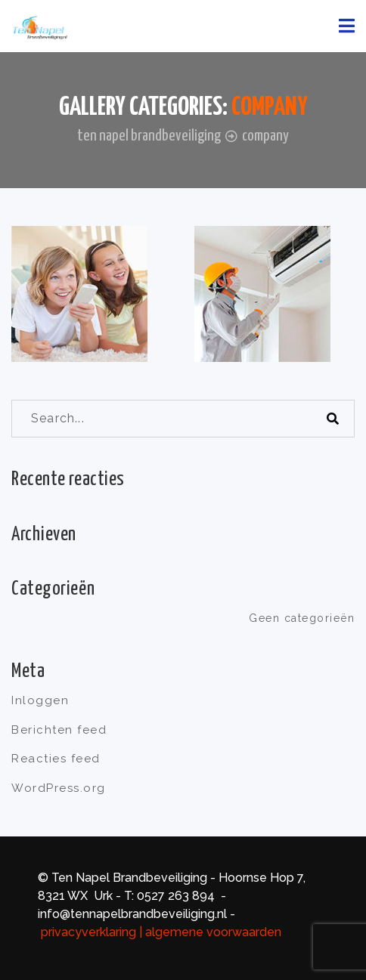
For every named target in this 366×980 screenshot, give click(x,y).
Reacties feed (56, 759)
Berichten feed (59, 730)
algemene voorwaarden (215, 932)
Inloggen (40, 700)
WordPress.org (59, 788)
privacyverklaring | (91, 932)
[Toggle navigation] (347, 26)
